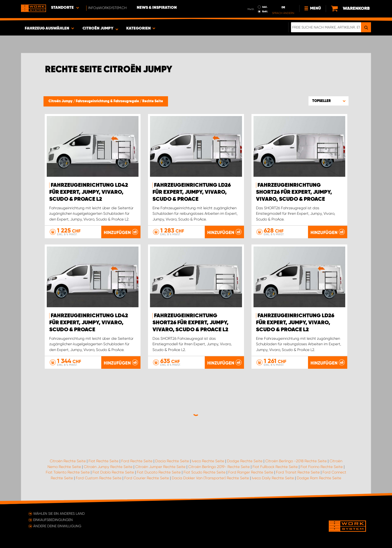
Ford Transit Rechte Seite (298, 472)
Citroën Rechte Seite (68, 461)
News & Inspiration (157, 8)
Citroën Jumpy (61, 101)
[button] (328, 101)
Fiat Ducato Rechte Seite (159, 472)
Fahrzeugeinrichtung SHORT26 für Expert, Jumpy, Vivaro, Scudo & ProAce (294, 192)
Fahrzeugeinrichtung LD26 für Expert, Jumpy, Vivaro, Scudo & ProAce (192, 192)
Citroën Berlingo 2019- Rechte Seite (219, 467)
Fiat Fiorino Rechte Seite (322, 467)
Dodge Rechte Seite (245, 461)
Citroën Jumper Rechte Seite (160, 467)
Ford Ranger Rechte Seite (251, 472)
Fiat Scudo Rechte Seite (204, 472)
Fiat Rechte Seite (103, 461)
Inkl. (265, 7)
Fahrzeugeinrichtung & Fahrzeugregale (108, 101)
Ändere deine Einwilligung (57, 526)
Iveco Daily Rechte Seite (273, 478)
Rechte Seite (153, 101)
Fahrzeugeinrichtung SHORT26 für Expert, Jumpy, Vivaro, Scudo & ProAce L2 (190, 323)
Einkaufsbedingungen (53, 520)
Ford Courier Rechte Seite (147, 478)
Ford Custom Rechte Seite (99, 478)
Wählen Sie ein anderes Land (59, 513)
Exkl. (265, 11)
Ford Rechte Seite (137, 461)
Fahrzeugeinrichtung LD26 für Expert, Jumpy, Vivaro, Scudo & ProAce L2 (295, 323)
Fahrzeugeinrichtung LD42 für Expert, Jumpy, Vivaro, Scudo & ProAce (89, 323)
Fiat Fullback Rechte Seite (275, 467)
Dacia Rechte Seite (172, 461)
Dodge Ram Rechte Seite (319, 478)
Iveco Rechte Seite (208, 461)
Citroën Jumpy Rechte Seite (108, 467)
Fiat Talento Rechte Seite (68, 472)
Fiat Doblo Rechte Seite (113, 472)
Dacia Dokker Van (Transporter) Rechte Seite (210, 478)
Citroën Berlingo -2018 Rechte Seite (296, 461)
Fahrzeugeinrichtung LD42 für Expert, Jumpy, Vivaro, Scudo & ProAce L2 (89, 192)
